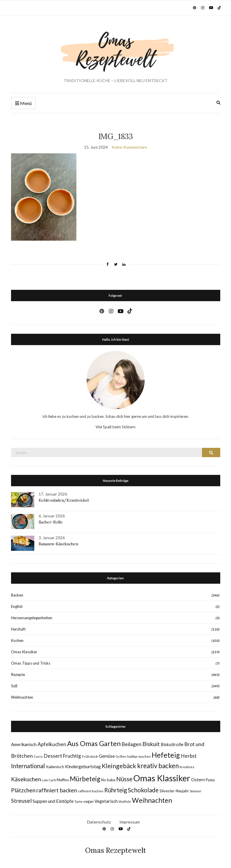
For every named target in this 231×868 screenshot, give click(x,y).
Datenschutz (99, 822)
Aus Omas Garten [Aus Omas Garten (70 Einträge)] (94, 743)
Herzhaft (18, 629)
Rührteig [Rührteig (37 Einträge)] (116, 790)
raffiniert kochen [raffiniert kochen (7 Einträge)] (91, 791)
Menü (23, 103)
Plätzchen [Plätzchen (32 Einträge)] (23, 790)
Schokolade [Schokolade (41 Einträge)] (143, 790)
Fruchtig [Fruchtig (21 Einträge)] (72, 756)
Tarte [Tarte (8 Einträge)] (78, 802)
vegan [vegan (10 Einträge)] (88, 801)
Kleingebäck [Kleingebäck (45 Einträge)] (119, 766)
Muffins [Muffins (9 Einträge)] (63, 780)
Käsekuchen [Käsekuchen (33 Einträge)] (26, 779)
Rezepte (18, 674)
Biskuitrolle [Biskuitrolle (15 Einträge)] (172, 744)
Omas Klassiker (24, 652)
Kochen (17, 640)
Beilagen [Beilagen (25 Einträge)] (131, 744)
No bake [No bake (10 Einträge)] (108, 780)
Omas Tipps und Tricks (31, 663)
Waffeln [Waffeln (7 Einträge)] (125, 802)
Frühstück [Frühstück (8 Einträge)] (90, 756)
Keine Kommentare (129, 147)
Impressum (130, 822)
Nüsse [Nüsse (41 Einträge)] (124, 779)
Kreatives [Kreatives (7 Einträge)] (187, 767)
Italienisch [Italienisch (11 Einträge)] (55, 767)
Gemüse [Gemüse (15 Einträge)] (107, 756)
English (17, 606)
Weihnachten (22, 697)
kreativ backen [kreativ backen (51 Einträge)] (158, 766)
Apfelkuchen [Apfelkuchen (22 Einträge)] (52, 744)
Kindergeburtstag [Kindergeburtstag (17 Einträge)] (83, 766)
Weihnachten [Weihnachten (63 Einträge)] (152, 800)
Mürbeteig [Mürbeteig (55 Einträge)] (85, 779)
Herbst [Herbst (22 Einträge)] (189, 756)
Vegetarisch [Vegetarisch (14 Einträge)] (106, 801)
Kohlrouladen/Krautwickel (64, 500)
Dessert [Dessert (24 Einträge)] (53, 756)
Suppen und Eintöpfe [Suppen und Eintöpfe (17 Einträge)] (53, 801)
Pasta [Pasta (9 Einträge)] (210, 780)
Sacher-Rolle (51, 522)
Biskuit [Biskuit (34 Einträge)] (151, 744)
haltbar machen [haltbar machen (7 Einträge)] (139, 756)
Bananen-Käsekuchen (58, 544)
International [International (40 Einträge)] (28, 766)
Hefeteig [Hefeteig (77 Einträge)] (166, 755)
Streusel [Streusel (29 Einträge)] (21, 801)
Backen (17, 595)
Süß (14, 686)
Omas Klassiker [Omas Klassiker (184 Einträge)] (162, 778)
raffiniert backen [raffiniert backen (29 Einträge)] (57, 790)
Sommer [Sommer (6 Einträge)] (196, 791)
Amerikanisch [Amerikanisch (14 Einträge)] (24, 744)
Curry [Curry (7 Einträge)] (38, 756)
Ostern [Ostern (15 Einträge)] (198, 780)
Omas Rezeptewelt (116, 850)
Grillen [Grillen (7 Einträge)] (121, 756)
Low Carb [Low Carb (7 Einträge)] (49, 780)
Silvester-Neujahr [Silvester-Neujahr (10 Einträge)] (174, 791)
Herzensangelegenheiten (32, 618)
